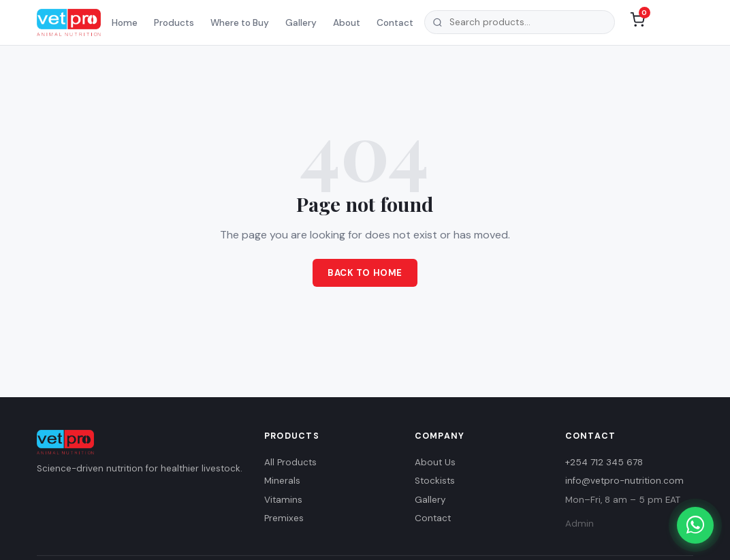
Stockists (435, 481)
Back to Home (365, 273)
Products (174, 23)
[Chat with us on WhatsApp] (695, 525)
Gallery (301, 23)
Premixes (284, 518)
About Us (435, 462)
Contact (395, 23)
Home (125, 23)
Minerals (282, 481)
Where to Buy (240, 23)
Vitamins (283, 500)
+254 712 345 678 (604, 462)
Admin (580, 524)
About (347, 23)
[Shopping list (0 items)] (637, 22)
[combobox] (520, 22)
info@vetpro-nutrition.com (624, 481)
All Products (290, 462)
